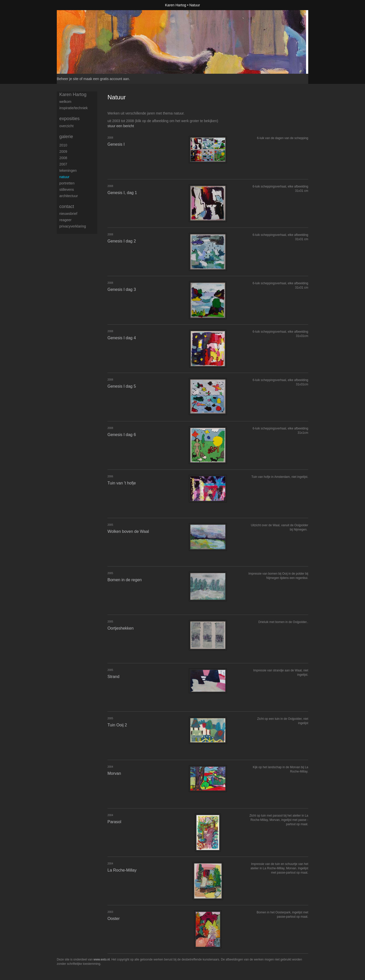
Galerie (66, 137)
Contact (67, 206)
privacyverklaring (73, 226)
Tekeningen (68, 171)
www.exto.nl (102, 959)
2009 (63, 152)
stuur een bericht (121, 126)
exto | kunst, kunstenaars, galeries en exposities (71, 5)
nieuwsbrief (68, 214)
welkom (65, 102)
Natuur (64, 177)
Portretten (67, 183)
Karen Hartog (176, 5)
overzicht (66, 126)
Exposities (69, 119)
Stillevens (67, 190)
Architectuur (69, 196)
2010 (63, 145)
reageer (65, 220)
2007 (63, 164)
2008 (63, 158)
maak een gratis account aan (106, 79)
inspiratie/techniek (74, 108)
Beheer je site (68, 79)
